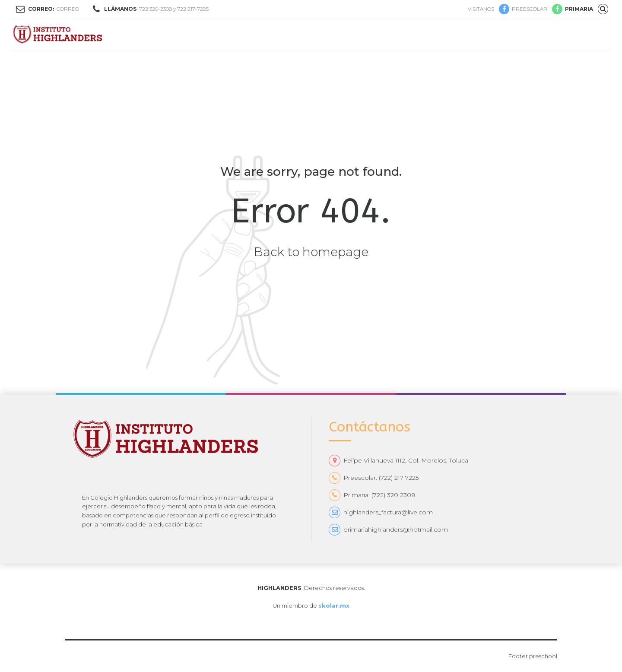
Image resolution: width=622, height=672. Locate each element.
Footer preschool (533, 656)
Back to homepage (311, 252)
